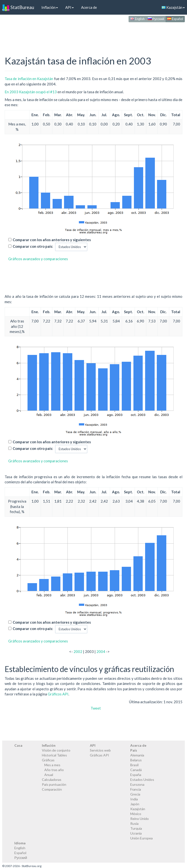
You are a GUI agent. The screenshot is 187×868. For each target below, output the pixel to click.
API (70, 7)
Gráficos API (58, 694)
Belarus (136, 760)
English (137, 19)
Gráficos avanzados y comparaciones (38, 259)
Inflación (50, 7)
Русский (156, 19)
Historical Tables (54, 755)
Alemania (137, 755)
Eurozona (137, 784)
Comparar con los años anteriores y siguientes (52, 240)
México (136, 814)
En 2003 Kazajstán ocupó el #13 (31, 92)
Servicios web (100, 750)
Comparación (52, 789)
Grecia (135, 794)
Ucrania (136, 833)
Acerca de (89, 7)
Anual (49, 775)
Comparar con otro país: (33, 246)
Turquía (136, 828)
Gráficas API (99, 755)
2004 (101, 651)
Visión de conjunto (56, 750)
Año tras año (54, 770)
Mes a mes (52, 765)
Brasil (134, 765)
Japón (135, 804)
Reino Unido (140, 819)
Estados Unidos (142, 780)
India (134, 799)
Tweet (96, 708)
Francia (136, 789)
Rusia (134, 823)
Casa (18, 745)
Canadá (136, 770)
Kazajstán (138, 809)
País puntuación (54, 784)
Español (175, 19)
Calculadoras (52, 780)
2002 (78, 651)
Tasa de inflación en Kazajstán (29, 79)
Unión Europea (141, 838)
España (136, 775)
